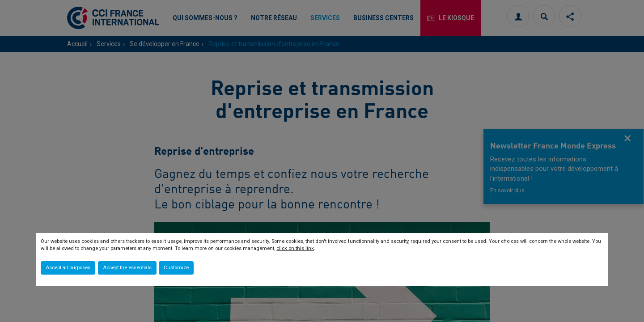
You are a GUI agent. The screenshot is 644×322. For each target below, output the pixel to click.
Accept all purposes (68, 268)
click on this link (295, 248)
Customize (176, 268)
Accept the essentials (127, 268)
